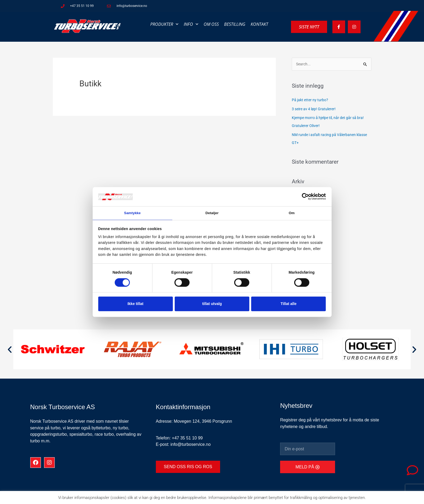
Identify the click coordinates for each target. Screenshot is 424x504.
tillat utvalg (212, 304)
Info (191, 24)
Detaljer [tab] (212, 213)
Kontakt (259, 24)
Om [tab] (292, 213)
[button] (10, 350)
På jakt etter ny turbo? (311, 100)
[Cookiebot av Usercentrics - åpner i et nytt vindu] (303, 196)
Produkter (164, 24)
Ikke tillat (135, 304)
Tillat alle (289, 304)
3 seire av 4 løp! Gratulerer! (316, 109)
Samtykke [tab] (132, 213)
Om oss (211, 24)
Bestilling (235, 24)
